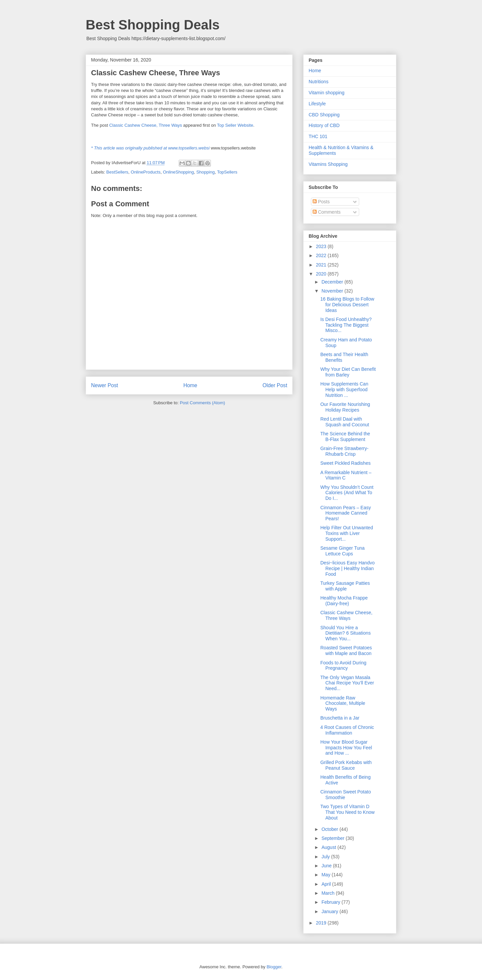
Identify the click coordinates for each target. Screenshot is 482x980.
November (333, 291)
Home (190, 385)
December (333, 282)
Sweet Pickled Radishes (345, 463)
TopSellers (227, 172)
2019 (322, 923)
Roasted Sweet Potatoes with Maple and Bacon (346, 650)
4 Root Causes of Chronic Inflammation (347, 730)
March (329, 893)
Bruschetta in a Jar (340, 718)
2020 (322, 274)
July (326, 857)
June (327, 866)
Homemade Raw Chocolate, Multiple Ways (343, 703)
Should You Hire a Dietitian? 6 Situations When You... (345, 633)
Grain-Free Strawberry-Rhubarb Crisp (344, 451)
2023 (322, 246)
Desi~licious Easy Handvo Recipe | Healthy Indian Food (347, 568)
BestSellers (117, 172)
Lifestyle (317, 104)
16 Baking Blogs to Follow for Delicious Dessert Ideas (347, 305)
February (331, 902)
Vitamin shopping (327, 93)
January (330, 911)
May (326, 875)
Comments (327, 212)
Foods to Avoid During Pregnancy (343, 666)
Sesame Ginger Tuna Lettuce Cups (342, 551)
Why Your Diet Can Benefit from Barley (348, 372)
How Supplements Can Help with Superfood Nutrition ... (344, 390)
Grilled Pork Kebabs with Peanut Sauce (346, 765)
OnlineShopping (179, 172)
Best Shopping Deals (153, 25)
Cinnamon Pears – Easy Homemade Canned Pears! (346, 513)
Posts (321, 202)
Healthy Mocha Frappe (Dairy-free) (344, 601)
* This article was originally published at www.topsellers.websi (150, 148)
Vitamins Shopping (328, 164)
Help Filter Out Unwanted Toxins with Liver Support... (347, 533)
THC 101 (318, 136)
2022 (322, 255)
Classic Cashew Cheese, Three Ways (145, 125)
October (330, 829)
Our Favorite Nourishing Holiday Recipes (345, 407)
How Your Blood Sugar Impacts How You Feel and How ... (346, 748)
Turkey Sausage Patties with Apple (345, 586)
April (327, 884)
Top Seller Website (235, 125)
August (329, 847)
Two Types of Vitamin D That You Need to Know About (347, 812)
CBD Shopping (324, 115)
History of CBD (324, 125)
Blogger (274, 967)
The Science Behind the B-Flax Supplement (345, 437)
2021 (322, 265)
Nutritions (318, 82)
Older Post (275, 385)
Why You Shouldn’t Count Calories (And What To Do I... (347, 493)
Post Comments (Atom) (202, 403)
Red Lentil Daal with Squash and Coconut (345, 422)
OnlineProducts (146, 172)
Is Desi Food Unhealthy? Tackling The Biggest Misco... (346, 325)
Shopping (205, 172)
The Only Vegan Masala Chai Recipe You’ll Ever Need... (347, 683)
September (333, 838)
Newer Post (105, 385)
